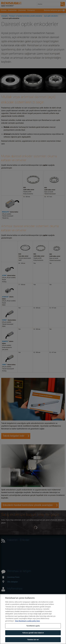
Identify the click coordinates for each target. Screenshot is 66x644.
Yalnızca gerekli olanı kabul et (33, 634)
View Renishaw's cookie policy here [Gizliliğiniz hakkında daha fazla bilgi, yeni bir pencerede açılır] (27, 622)
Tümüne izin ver (33, 641)
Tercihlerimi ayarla (33, 627)
